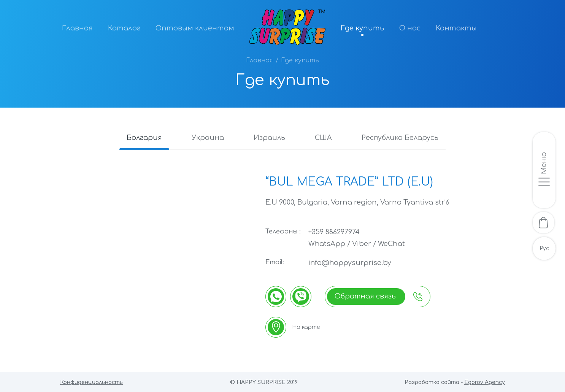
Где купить (362, 28)
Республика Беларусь (402, 138)
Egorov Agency (485, 382)
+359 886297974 (334, 232)
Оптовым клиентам (195, 28)
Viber (362, 243)
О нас (410, 28)
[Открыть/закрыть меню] (544, 170)
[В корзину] (544, 223)
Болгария (142, 138)
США (324, 138)
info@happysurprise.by (350, 262)
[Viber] (301, 296)
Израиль (269, 138)
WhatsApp (327, 243)
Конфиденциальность (91, 382)
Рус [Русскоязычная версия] (544, 249)
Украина (206, 138)
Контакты (456, 28)
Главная (77, 28)
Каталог (124, 28)
